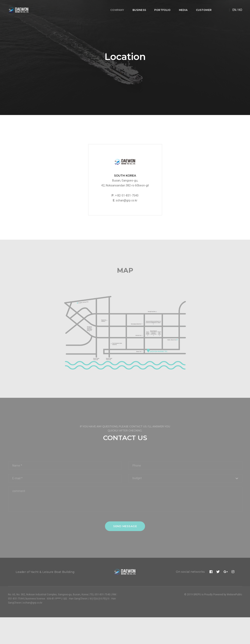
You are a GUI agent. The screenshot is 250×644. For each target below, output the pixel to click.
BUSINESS (138, 7)
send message (125, 526)
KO (240, 7)
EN (234, 7)
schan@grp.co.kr (127, 210)
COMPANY (116, 7)
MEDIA (182, 7)
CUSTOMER (202, 7)
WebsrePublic (234, 595)
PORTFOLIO (161, 7)
